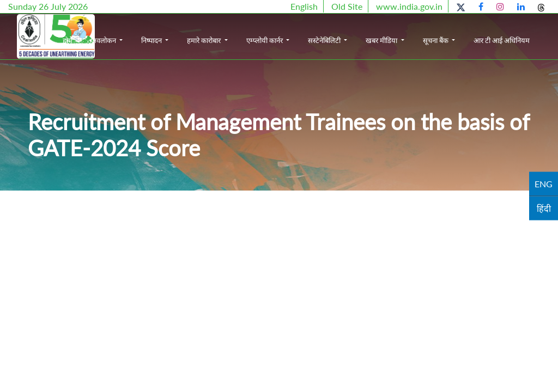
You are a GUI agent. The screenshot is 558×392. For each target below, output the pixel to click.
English (304, 6)
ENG (544, 184)
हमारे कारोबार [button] (247, 32)
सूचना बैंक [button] (478, 32)
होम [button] (109, 32)
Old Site (347, 6)
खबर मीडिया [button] (424, 32)
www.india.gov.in (409, 6)
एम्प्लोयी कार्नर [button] (307, 32)
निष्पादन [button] (194, 32)
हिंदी (544, 208)
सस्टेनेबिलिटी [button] (367, 32)
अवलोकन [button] (146, 32)
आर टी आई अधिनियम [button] (528, 42)
